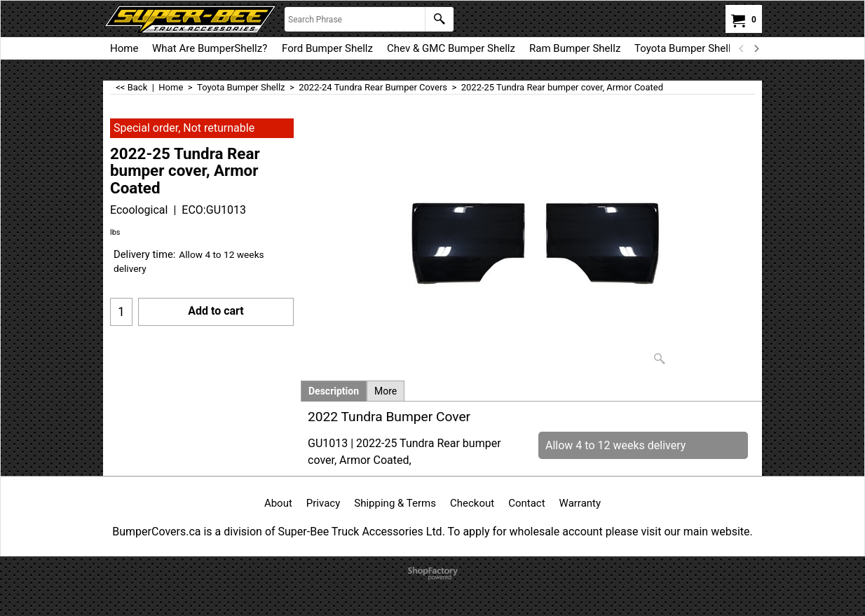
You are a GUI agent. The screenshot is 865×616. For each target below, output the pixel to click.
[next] (756, 48)
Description (334, 391)
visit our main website (695, 532)
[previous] (742, 48)
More (386, 391)
